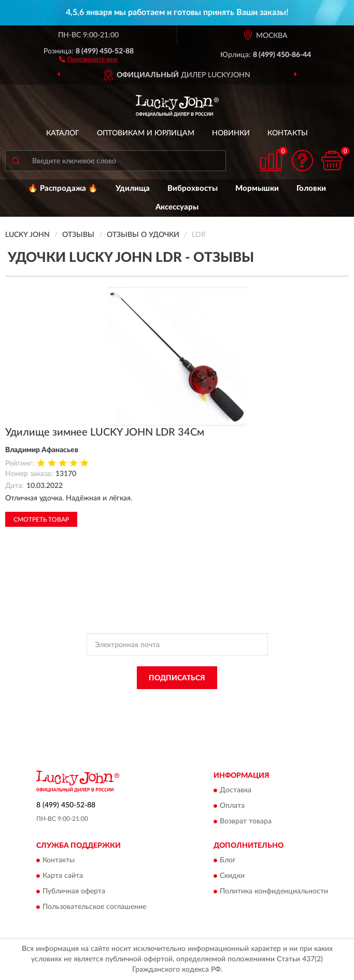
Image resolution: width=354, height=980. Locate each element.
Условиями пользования (160, 710)
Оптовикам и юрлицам (146, 133)
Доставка (236, 791)
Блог (228, 861)
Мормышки (257, 188)
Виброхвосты (193, 188)
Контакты (288, 133)
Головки (311, 188)
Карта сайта (63, 876)
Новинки (231, 133)
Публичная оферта (74, 892)
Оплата (232, 806)
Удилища (133, 188)
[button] (88, 59)
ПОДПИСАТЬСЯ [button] (177, 678)
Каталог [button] (63, 133)
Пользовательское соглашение (94, 907)
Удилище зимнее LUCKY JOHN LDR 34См (105, 432)
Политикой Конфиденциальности (228, 701)
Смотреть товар (41, 520)
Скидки (232, 876)
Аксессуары (177, 207)
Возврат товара (246, 822)
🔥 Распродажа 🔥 (63, 188)
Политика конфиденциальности (274, 892)
